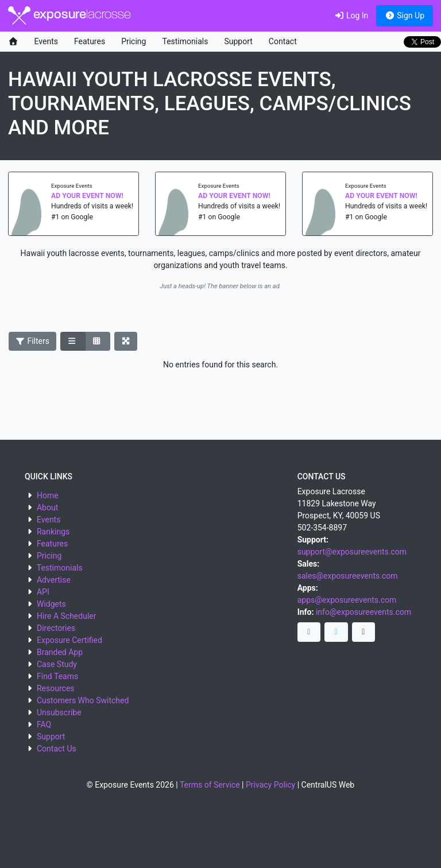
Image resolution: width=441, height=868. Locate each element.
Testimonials (185, 41)
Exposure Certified (69, 640)
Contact (283, 41)
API (43, 592)
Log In (351, 15)
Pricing (134, 41)
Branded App (60, 652)
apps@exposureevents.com (347, 600)
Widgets (51, 604)
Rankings (53, 532)
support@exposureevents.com (352, 552)
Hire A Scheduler (66, 616)
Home (48, 495)
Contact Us (57, 749)
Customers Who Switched (83, 700)
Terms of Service (210, 785)
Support (238, 41)
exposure (69, 15)
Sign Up (405, 15)
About (47, 507)
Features (90, 41)
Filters (33, 341)
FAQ (44, 724)
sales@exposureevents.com (348, 576)
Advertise (54, 580)
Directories (56, 628)
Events (46, 41)
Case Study (57, 664)
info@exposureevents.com (363, 612)
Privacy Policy (270, 785)
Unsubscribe (59, 712)
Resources (56, 688)
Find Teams (57, 676)
